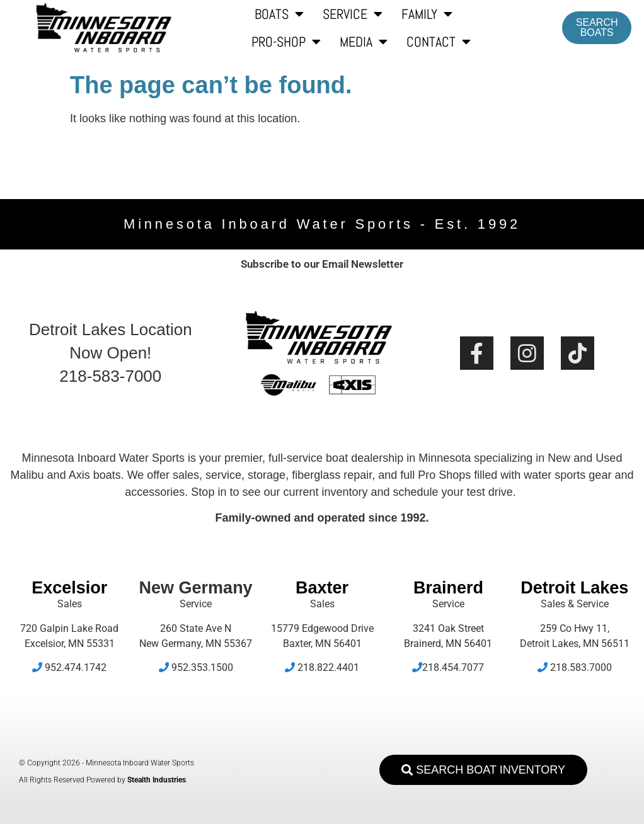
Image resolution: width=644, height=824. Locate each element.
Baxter (322, 588)
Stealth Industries (157, 780)
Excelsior (69, 588)
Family (427, 14)
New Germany (196, 588)
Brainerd (448, 588)
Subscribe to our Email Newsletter (322, 264)
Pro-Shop (286, 42)
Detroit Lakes (574, 588)
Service (353, 14)
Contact (439, 42)
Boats (279, 14)
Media (364, 42)
